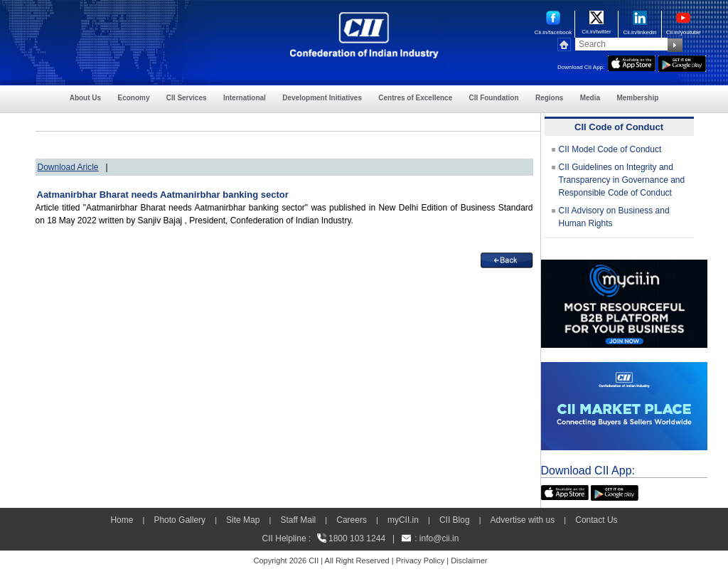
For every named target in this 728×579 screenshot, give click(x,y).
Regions (549, 98)
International (245, 98)
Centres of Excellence (415, 98)
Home (122, 520)
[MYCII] (624, 266)
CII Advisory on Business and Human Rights (614, 217)
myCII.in (403, 520)
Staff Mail (298, 520)
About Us (85, 98)
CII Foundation (494, 98)
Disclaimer (469, 561)
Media (590, 98)
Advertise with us (523, 520)
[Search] (621, 44)
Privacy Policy (420, 561)
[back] (507, 259)
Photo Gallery (180, 520)
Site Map (243, 520)
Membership (637, 98)
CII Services (187, 98)
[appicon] (632, 62)
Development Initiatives (322, 98)
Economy (133, 98)
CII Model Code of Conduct (610, 149)
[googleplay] (682, 62)
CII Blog (455, 520)
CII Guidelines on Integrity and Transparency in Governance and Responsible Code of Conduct (622, 180)
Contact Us (596, 520)
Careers (352, 520)
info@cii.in (439, 538)
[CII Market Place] (624, 368)
